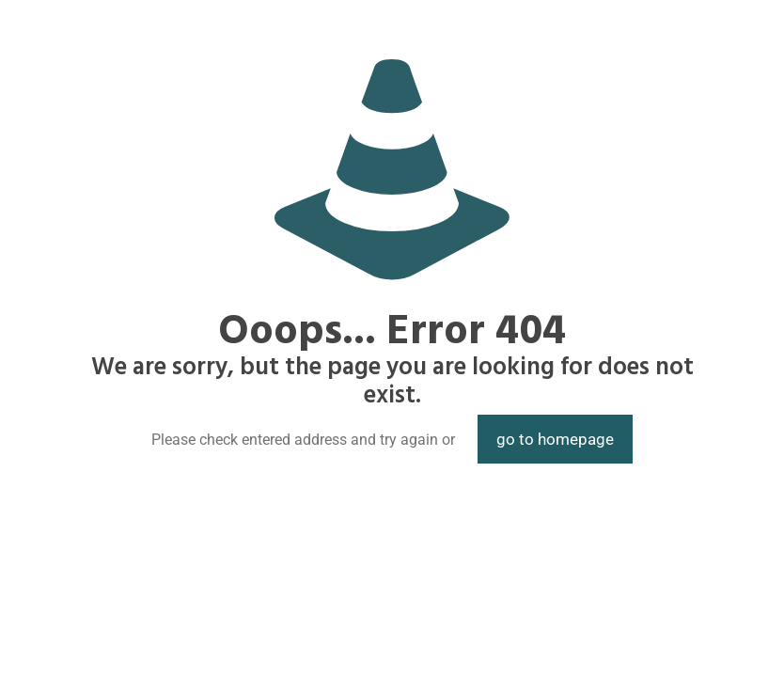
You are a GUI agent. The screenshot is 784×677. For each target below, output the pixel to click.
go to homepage (555, 439)
